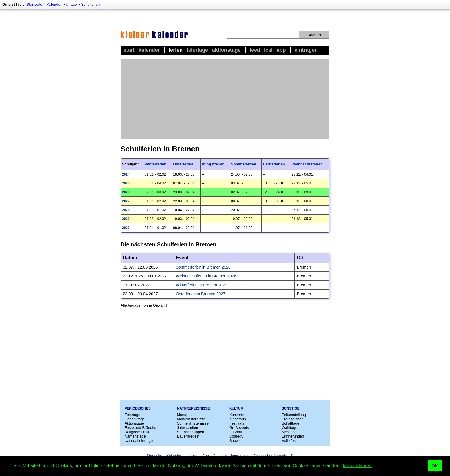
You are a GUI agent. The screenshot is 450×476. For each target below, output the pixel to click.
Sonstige (291, 408)
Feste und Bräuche (140, 428)
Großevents (239, 428)
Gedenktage (135, 419)
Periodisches (138, 408)
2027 (126, 201)
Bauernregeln (188, 436)
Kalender (54, 4)
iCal (268, 50)
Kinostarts (238, 419)
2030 (126, 228)
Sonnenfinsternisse (193, 423)
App (281, 50)
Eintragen (306, 50)
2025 (126, 183)
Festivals (237, 423)
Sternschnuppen (191, 432)
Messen (288, 432)
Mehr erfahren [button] (357, 466)
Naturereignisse (193, 408)
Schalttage (291, 423)
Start (129, 50)
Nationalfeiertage (139, 441)
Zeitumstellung (294, 415)
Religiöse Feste (137, 432)
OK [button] (435, 466)
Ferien (175, 50)
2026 (126, 192)
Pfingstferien (213, 164)
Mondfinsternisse (191, 419)
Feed (255, 50)
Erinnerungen (293, 436)
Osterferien (183, 164)
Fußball (235, 432)
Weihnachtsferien (307, 164)
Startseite (34, 4)
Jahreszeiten (188, 428)
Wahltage (290, 428)
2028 (126, 210)
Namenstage (135, 436)
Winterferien (156, 164)
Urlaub (71, 4)
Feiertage (197, 50)
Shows (235, 441)
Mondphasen (188, 415)
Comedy (236, 436)
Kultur (236, 408)
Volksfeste (290, 441)
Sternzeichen (293, 419)
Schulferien (90, 4)
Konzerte (237, 415)
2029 (126, 219)
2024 (126, 174)
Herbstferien (274, 164)
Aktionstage (226, 50)
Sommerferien (244, 164)
